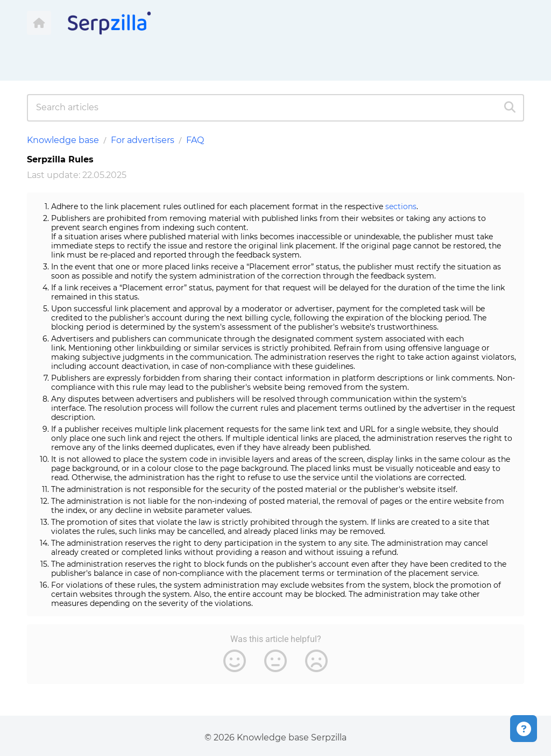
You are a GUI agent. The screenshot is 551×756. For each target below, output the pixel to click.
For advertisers (143, 140)
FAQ (195, 140)
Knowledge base (63, 140)
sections (401, 206)
